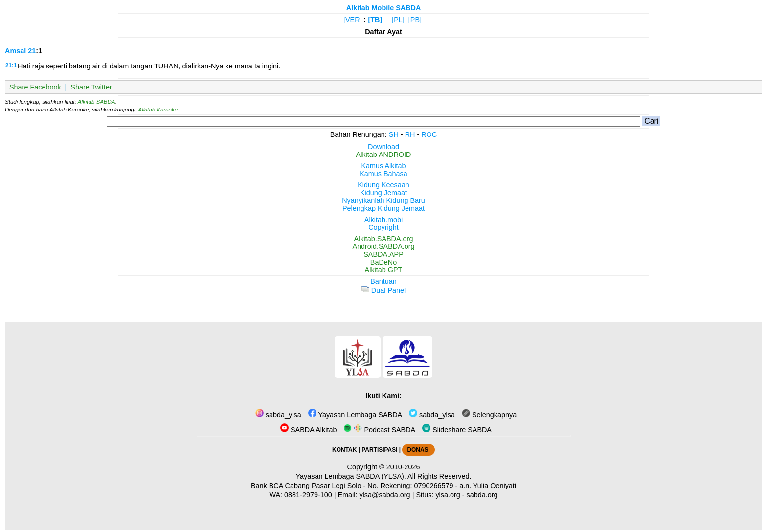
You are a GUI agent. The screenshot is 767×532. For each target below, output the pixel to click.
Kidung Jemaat (383, 193)
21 (32, 51)
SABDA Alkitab (308, 430)
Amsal (15, 51)
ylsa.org (448, 495)
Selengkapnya (489, 415)
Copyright (383, 227)
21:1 (11, 65)
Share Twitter (91, 87)
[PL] (398, 20)
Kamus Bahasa (383, 174)
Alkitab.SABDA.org (384, 239)
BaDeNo (383, 262)
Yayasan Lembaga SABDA (355, 415)
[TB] (375, 20)
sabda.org (482, 495)
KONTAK (344, 450)
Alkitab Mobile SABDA (384, 8)
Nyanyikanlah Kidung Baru (383, 200)
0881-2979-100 (308, 495)
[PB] (415, 20)
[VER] (353, 20)
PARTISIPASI (379, 450)
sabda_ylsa (278, 415)
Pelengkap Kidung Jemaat (383, 208)
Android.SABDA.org (383, 246)
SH (394, 134)
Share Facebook (35, 87)
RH (410, 134)
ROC (429, 134)
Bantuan (383, 281)
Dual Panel (383, 290)
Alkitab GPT (384, 270)
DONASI (418, 450)
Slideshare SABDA (457, 430)
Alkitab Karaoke (158, 110)
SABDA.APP (383, 254)
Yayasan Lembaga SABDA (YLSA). (351, 476)
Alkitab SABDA (97, 102)
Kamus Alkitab (383, 166)
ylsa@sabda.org (384, 495)
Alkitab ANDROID (384, 155)
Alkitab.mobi (383, 220)
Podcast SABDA (379, 430)
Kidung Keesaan (383, 185)
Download (383, 147)
